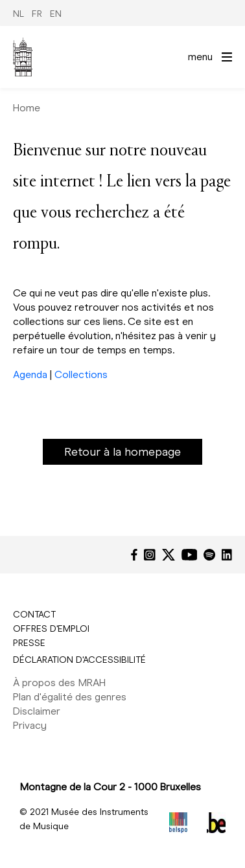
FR (37, 14)
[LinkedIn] (227, 555)
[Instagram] (150, 555)
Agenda (30, 374)
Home (27, 108)
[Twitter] (169, 555)
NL (18, 14)
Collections (81, 374)
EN (56, 14)
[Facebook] (134, 555)
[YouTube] (190, 555)
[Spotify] (209, 555)
